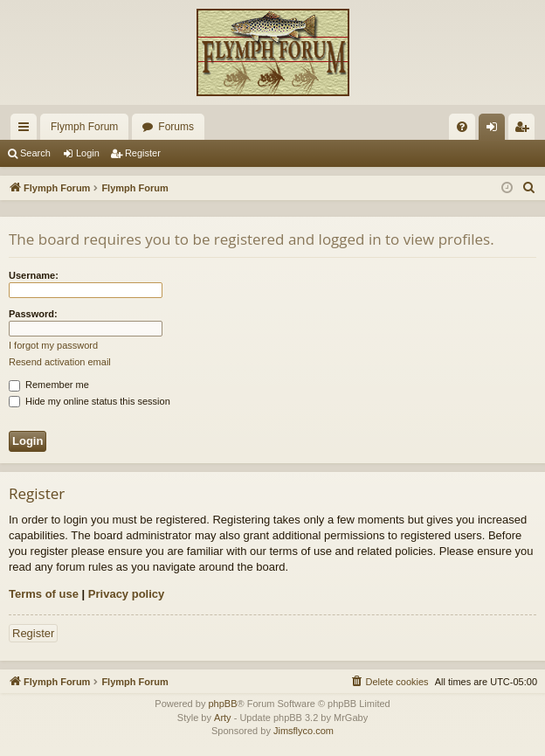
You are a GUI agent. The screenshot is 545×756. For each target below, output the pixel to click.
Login (88, 153)
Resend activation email (60, 362)
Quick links (27, 130)
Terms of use (44, 594)
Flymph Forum (84, 127)
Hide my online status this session (90, 401)
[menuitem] (462, 127)
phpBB (222, 704)
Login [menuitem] (496, 130)
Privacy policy (126, 594)
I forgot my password (53, 345)
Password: (33, 314)
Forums (176, 127)
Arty (223, 718)
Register (143, 153)
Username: (34, 275)
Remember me (49, 385)
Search (35, 153)
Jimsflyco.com (304, 731)
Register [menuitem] (525, 130)
